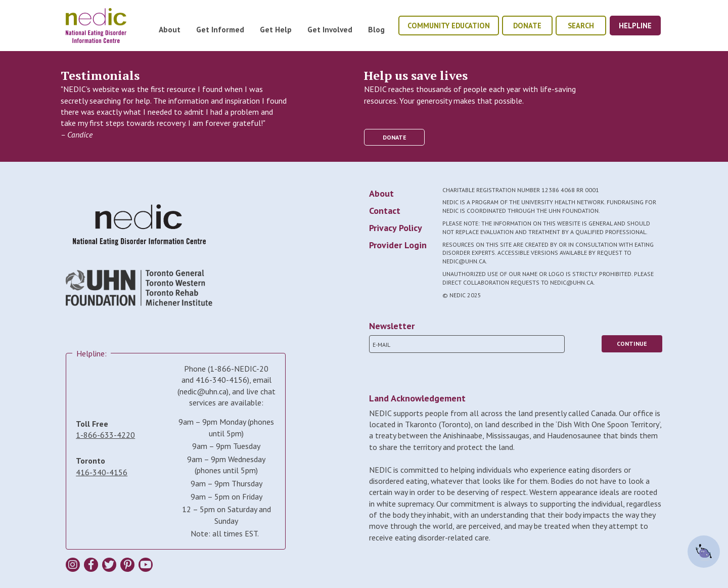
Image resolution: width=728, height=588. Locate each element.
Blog (376, 29)
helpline (635, 26)
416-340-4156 (102, 472)
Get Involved (330, 29)
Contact (385, 211)
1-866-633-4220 (105, 435)
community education (449, 26)
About (170, 29)
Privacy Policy (396, 228)
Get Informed (220, 29)
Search (581, 26)
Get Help (276, 29)
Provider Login (398, 245)
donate (527, 26)
